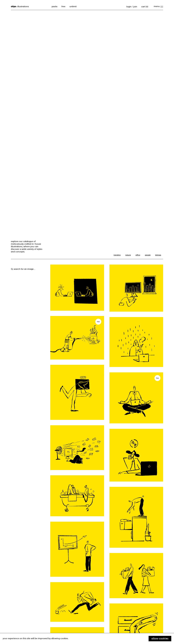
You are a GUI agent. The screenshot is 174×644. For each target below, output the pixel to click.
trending (117, 255)
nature (128, 255)
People (148, 255)
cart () (145, 7)
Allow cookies (160, 639)
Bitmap (158, 255)
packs (55, 7)
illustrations (20, 7)
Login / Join (132, 7)
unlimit (73, 7)
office (138, 255)
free (63, 7)
